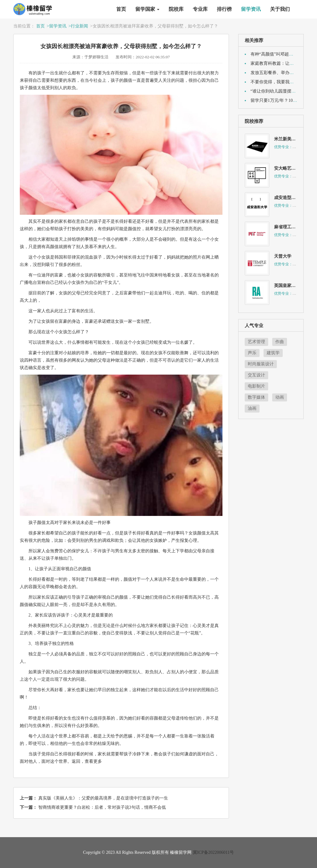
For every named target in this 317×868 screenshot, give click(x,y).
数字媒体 (256, 397)
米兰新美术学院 (289, 139)
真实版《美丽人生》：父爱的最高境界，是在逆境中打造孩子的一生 (103, 798)
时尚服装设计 (261, 364)
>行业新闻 (78, 26)
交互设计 (256, 375)
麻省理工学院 (287, 227)
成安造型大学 (287, 198)
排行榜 (224, 9)
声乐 (252, 353)
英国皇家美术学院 (291, 286)
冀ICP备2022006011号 (213, 852)
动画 (280, 397)
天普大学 (283, 256)
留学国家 (147, 9)
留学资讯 (251, 9)
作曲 (280, 342)
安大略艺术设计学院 (294, 168)
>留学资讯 (57, 26)
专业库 (200, 9)
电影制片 (256, 386)
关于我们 (280, 9)
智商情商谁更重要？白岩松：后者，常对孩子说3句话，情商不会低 (102, 807)
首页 (121, 9)
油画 (252, 408)
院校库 (176, 9)
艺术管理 (256, 342)
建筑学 (273, 353)
